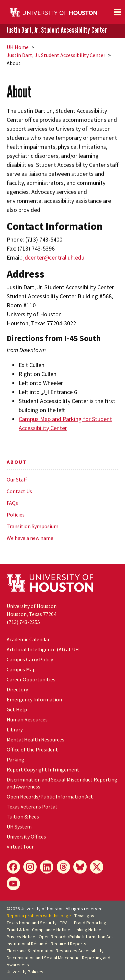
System (19, 827)
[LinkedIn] (47, 867)
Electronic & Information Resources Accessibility (55, 951)
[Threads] (63, 867)
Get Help (17, 709)
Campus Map (21, 669)
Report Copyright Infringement (43, 769)
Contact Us (19, 491)
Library (15, 729)
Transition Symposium (32, 526)
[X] (97, 867)
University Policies (25, 972)
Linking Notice (87, 930)
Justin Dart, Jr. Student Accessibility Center (57, 30)
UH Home (18, 47)
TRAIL (65, 923)
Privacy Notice (21, 937)
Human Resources (27, 719)
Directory (17, 689)
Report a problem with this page (39, 916)
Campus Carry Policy (30, 659)
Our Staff (17, 479)
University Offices (26, 837)
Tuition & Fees (23, 816)
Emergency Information (34, 699)
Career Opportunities (31, 679)
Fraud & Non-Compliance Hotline (38, 930)
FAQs (12, 503)
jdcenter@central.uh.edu (54, 257)
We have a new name (30, 538)
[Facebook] (13, 867)
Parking (15, 759)
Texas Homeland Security (32, 923)
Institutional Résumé (27, 944)
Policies (16, 515)
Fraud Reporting (90, 923)
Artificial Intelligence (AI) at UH (43, 649)
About (17, 462)
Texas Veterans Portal (32, 806)
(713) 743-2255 (23, 622)
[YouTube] (13, 884)
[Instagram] (30, 867)
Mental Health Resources (35, 739)
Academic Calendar (28, 639)
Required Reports (68, 944)
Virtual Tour (20, 847)
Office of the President (32, 749)
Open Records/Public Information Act (50, 796)
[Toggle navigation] (117, 12)
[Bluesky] (80, 867)
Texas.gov (84, 916)
